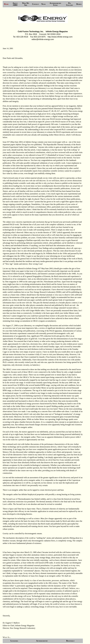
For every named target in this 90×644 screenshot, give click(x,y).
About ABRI (15, 4)
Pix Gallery (70, 4)
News (43, 4)
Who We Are (26, 4)
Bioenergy (70, 641)
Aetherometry (42, 641)
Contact (36, 4)
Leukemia (14, 641)
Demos (79, 4)
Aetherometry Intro (55, 4)
